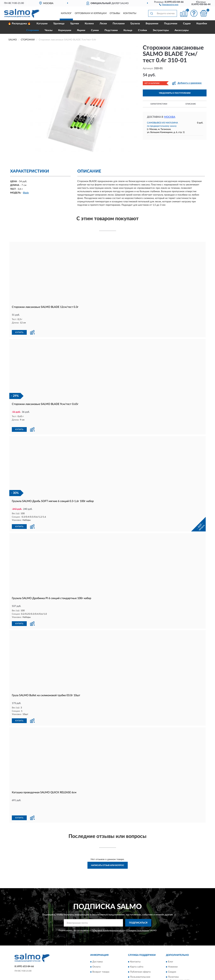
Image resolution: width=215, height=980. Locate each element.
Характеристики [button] (159, 104)
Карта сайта (137, 948)
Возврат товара (101, 953)
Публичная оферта (140, 953)
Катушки (42, 24)
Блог (171, 943)
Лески (103, 24)
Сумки (95, 30)
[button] (169, 4)
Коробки (202, 24)
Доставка (98, 943)
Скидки (172, 953)
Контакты (130, 13)
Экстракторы (161, 30)
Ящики (81, 30)
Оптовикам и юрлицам (91, 13)
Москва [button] (170, 117)
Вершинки (152, 24)
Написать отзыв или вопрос (108, 846)
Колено (89, 24)
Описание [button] (191, 104)
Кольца (128, 30)
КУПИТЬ (19, 329)
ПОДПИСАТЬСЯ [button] (138, 904)
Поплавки (119, 24)
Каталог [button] (66, 13)
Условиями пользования (138, 911)
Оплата (96, 948)
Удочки (75, 24)
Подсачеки (171, 24)
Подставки (111, 30)
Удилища (59, 24)
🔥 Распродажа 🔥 (19, 24)
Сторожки (33, 30)
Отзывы (115, 13)
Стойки (143, 30)
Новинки (173, 948)
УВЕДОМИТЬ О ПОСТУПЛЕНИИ (175, 93)
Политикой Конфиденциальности (108, 911)
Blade (26, 193)
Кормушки (65, 30)
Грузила (135, 24)
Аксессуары (182, 30)
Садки (187, 24)
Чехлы (49, 30)
